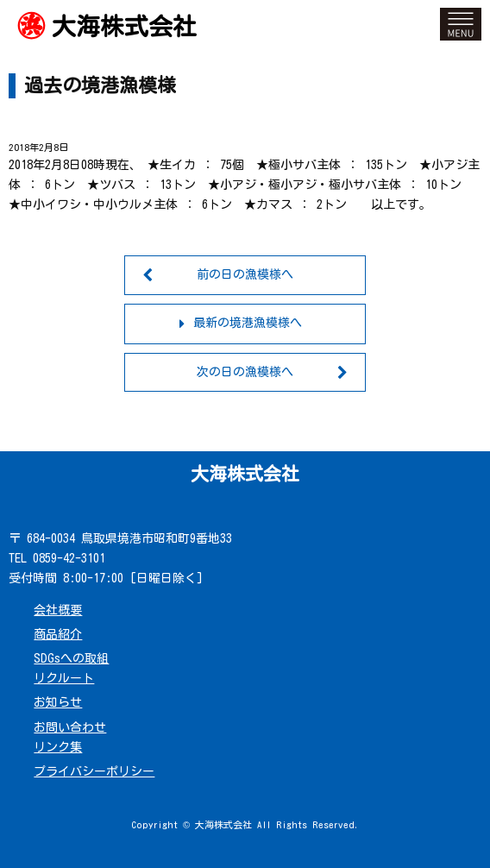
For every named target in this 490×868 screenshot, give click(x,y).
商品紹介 (58, 634)
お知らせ (58, 702)
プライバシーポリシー (94, 771)
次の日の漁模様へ (245, 372)
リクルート (64, 678)
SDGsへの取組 (71, 658)
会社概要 (58, 610)
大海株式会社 (124, 26)
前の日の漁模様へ (245, 274)
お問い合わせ (70, 727)
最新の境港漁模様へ (248, 323)
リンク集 (58, 747)
